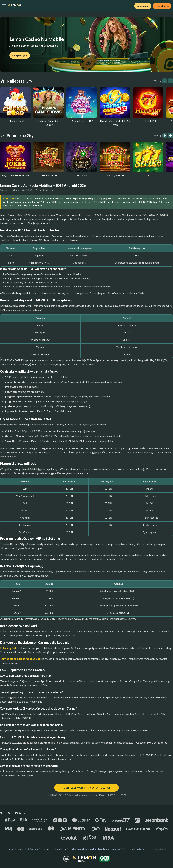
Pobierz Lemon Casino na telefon (86, 788)
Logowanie (143, 6)
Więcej (157, 81)
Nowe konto (162, 6)
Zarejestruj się (20, 55)
